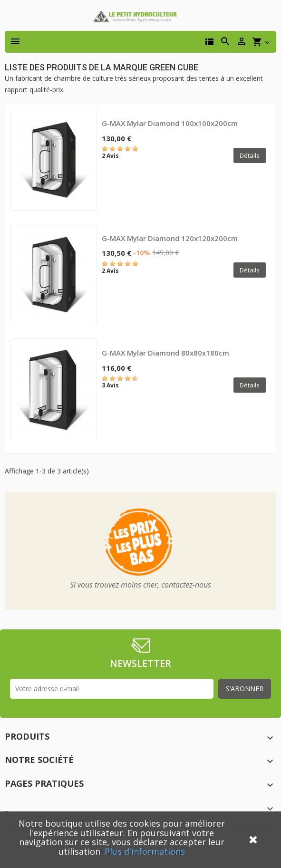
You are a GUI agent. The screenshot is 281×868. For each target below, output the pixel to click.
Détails (250, 155)
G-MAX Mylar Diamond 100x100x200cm (170, 123)
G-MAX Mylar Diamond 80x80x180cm (165, 353)
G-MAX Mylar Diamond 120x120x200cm (170, 238)
